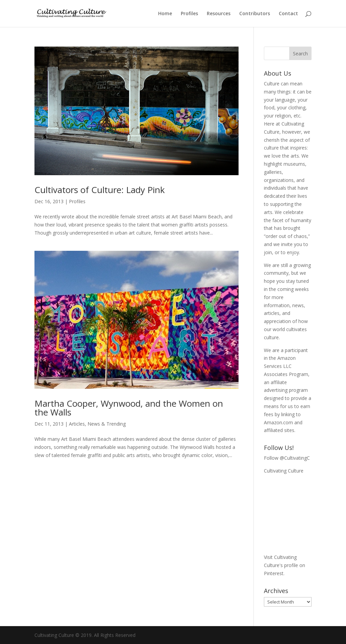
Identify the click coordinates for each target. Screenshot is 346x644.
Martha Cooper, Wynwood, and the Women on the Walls (129, 408)
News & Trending (107, 424)
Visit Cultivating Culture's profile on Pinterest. (285, 565)
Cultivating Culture (284, 471)
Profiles (189, 14)
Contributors (255, 14)
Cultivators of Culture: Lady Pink (100, 190)
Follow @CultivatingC (287, 458)
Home (165, 14)
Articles (77, 424)
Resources (219, 14)
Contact (288, 14)
